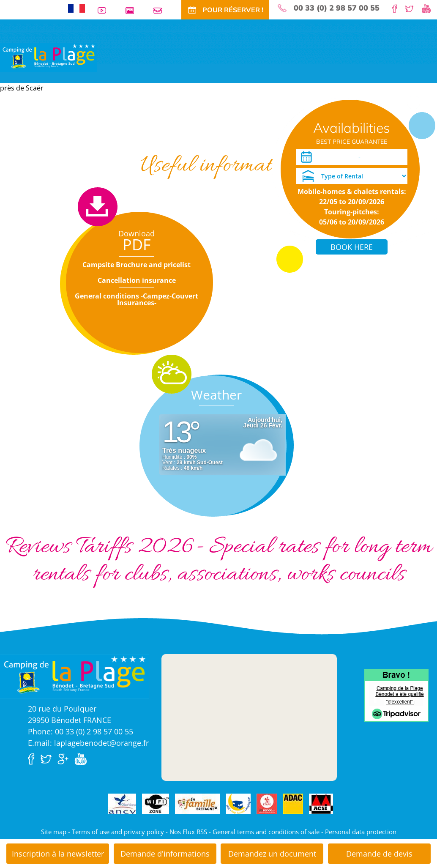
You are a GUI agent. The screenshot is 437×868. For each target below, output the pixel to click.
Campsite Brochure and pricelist (137, 265)
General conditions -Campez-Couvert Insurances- (137, 299)
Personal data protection (361, 832)
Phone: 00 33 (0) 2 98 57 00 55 (81, 731)
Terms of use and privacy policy (118, 832)
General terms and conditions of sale (266, 832)
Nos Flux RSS (188, 832)
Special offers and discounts (163, 133)
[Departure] (385, 157)
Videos (105, 10)
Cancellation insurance (137, 280)
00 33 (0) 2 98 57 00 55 (337, 8)
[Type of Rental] (352, 176)
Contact (161, 10)
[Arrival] (335, 157)
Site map (54, 832)
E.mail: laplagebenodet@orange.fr (88, 743)
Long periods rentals (239, 133)
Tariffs (107, 133)
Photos (133, 10)
